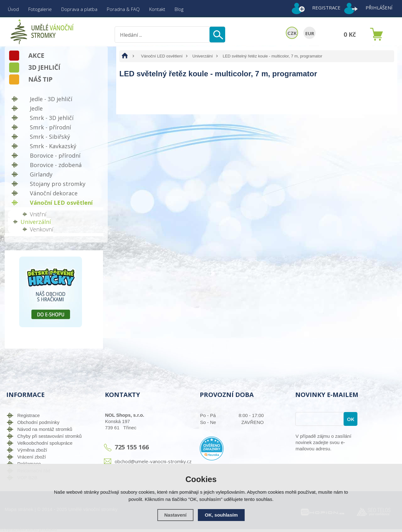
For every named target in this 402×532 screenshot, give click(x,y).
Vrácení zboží (32, 457)
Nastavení (175, 515)
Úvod (13, 9)
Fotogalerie (40, 9)
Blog (179, 9)
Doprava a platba (79, 9)
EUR (310, 33)
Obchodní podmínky (38, 422)
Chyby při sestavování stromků (49, 436)
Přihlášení (379, 8)
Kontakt (157, 9)
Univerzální (203, 56)
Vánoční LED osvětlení (162, 56)
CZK (292, 33)
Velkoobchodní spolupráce (45, 443)
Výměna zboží (32, 450)
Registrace (326, 8)
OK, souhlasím (221, 515)
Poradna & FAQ (123, 9)
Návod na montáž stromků (45, 429)
